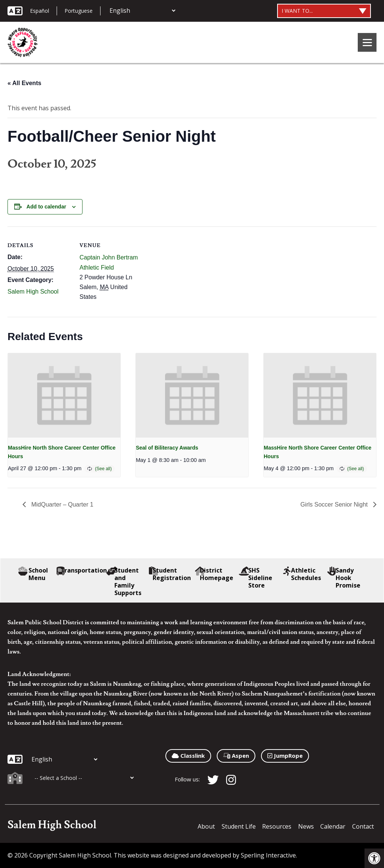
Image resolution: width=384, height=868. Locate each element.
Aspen (236, 756)
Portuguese (79, 11)
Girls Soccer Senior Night (335, 504)
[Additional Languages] (142, 10)
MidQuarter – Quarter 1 (61, 504)
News (306, 826)
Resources (277, 826)
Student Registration (171, 574)
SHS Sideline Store (255, 578)
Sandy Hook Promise (344, 578)
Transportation (82, 570)
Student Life (239, 826)
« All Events (24, 83)
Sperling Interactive (268, 855)
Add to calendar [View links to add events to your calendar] (46, 207)
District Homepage (214, 574)
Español (40, 11)
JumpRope (285, 756)
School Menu (33, 574)
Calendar (333, 826)
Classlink (188, 756)
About (206, 826)
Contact (363, 826)
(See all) (103, 469)
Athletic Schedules (302, 574)
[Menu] (367, 42)
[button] (374, 858)
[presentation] (64, 395)
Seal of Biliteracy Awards (167, 448)
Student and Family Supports (124, 582)
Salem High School (33, 292)
